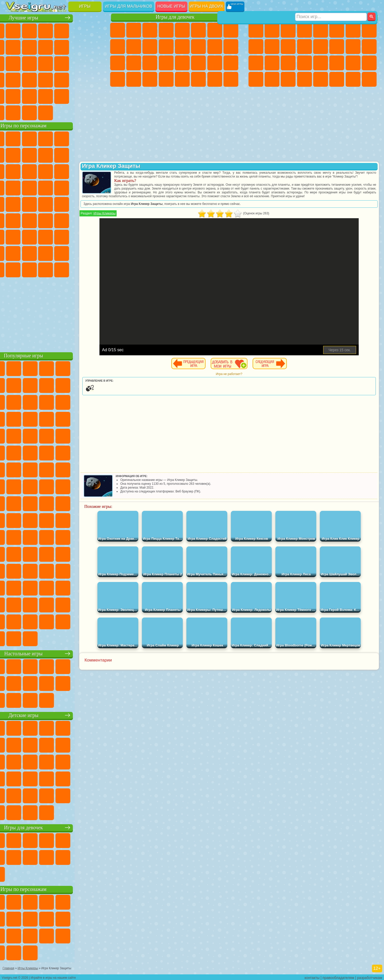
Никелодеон (46, 96)
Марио (78, 187)
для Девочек (29, 30)
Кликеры (46, 63)
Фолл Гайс (29, 220)
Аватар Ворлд (62, 253)
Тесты (182, 30)
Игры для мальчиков (128, 6)
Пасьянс (62, 63)
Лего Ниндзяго (78, 138)
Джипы (337, 79)
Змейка (94, 79)
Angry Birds (29, 171)
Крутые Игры (62, 96)
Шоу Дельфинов (62, 171)
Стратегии (288, 30)
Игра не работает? (242, 382)
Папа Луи (215, 47)
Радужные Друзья (29, 253)
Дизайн (118, 79)
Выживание (288, 63)
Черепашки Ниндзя (256, 47)
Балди (29, 236)
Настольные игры (55, 653)
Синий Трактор (13, 220)
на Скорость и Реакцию (62, 79)
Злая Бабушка (78, 155)
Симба (78, 253)
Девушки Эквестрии (134, 30)
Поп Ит (29, 47)
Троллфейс (46, 155)
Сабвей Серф (13, 171)
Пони (118, 30)
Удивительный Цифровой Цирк (94, 269)
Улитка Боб (13, 155)
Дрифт (369, 63)
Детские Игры (62, 30)
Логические (29, 63)
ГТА (337, 63)
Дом (215, 79)
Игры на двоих (207, 6)
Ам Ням (46, 171)
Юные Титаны (94, 204)
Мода (215, 63)
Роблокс (78, 236)
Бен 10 (353, 63)
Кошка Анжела (118, 47)
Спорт (62, 47)
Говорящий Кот (62, 138)
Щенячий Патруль (46, 138)
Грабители (304, 63)
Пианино (150, 79)
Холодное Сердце (134, 47)
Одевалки (166, 47)
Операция (166, 63)
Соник (29, 187)
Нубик (94, 236)
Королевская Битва (337, 30)
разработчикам (370, 976)
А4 (13, 236)
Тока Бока (46, 253)
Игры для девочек (175, 17)
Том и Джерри (78, 204)
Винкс (166, 79)
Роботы (369, 47)
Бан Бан (29, 269)
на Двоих (78, 30)
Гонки (337, 47)
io (94, 47)
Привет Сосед (13, 253)
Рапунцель (118, 63)
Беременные (231, 47)
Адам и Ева (29, 204)
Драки (321, 47)
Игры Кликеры (131, 221)
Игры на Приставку (78, 112)
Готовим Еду (182, 79)
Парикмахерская (182, 47)
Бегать (288, 79)
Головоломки (13, 96)
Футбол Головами (29, 112)
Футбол (272, 30)
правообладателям (338, 976)
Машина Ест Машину (321, 63)
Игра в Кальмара (94, 220)
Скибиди (46, 269)
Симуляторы (46, 30)
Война (46, 112)
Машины (369, 30)
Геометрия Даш (46, 47)
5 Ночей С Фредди (94, 138)
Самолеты (321, 79)
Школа (78, 96)
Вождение (13, 112)
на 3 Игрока (29, 96)
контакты (312, 976)
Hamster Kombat (78, 269)
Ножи (94, 63)
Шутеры (272, 79)
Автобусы (256, 79)
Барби (166, 30)
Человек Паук (94, 187)
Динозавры (13, 79)
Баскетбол (94, 96)
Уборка (134, 79)
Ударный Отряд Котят (62, 187)
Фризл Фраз (13, 204)
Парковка (256, 30)
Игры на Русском (78, 63)
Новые (13, 30)
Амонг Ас (62, 220)
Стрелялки (304, 79)
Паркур (353, 79)
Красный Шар (29, 155)
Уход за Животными (198, 79)
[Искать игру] (331, 7)
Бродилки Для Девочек (215, 30)
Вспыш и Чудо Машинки (13, 187)
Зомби (321, 30)
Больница (134, 63)
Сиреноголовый (46, 220)
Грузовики (304, 47)
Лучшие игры (55, 17)
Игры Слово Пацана (94, 253)
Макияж (182, 63)
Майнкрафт (353, 30)
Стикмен (288, 47)
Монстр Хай (198, 30)
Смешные (78, 47)
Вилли (13, 138)
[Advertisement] (55, 313)
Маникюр (150, 63)
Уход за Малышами (231, 63)
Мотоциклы (272, 47)
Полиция (256, 63)
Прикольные (29, 79)
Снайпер (353, 47)
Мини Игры (46, 79)
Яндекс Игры (13, 47)
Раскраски (231, 30)
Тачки (94, 171)
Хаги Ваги (62, 236)
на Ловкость (94, 30)
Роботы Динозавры (272, 63)
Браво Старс (78, 220)
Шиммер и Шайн (46, 204)
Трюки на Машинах (78, 79)
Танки (304, 30)
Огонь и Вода (150, 30)
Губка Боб (29, 138)
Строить (62, 112)
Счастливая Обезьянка (62, 204)
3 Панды (78, 171)
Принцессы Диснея (198, 63)
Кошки (150, 47)
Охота (369, 79)
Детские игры (55, 715)
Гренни (46, 236)
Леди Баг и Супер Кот (62, 155)
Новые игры (171, 6)
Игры (85, 6)
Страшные (13, 63)
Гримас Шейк (62, 269)
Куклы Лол (231, 79)
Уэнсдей (13, 269)
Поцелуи (198, 47)
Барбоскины (46, 187)
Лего (94, 155)
